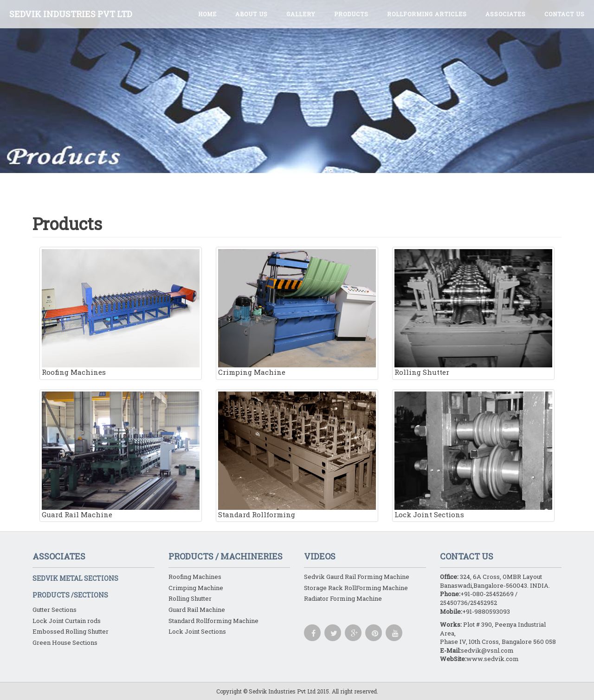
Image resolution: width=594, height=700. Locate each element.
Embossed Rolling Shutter (71, 631)
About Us (252, 14)
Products (351, 14)
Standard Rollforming (297, 455)
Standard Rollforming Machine (213, 621)
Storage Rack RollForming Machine (356, 588)
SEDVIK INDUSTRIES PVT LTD (71, 14)
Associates (506, 14)
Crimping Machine (297, 313)
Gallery (301, 14)
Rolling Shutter (473, 313)
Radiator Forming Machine (343, 598)
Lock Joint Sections (473, 455)
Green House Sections (65, 642)
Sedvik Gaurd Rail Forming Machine (357, 577)
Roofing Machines (121, 313)
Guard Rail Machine (121, 455)
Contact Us (565, 14)
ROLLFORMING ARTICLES (427, 14)
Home (207, 14)
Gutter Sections (55, 610)
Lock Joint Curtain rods (67, 621)
